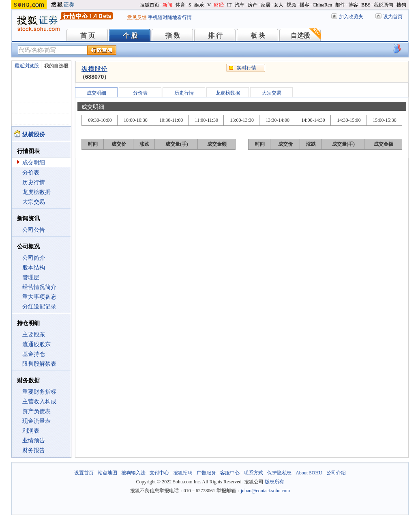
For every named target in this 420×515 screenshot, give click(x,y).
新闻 (167, 5)
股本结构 (34, 268)
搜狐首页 (150, 5)
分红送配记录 (39, 307)
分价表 (31, 173)
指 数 (173, 36)
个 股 (130, 36)
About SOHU (309, 473)
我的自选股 (56, 66)
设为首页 (393, 17)
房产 (253, 5)
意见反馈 (137, 17)
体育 (180, 5)
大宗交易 (34, 202)
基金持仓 (34, 354)
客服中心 (230, 473)
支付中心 (159, 473)
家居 (266, 5)
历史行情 (34, 182)
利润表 (31, 431)
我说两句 (384, 5)
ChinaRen (322, 5)
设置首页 (84, 473)
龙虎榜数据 (36, 192)
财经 (219, 5)
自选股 (300, 36)
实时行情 (246, 68)
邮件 (340, 5)
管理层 (31, 277)
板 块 (258, 36)
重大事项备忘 (39, 297)
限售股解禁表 (39, 364)
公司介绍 (336, 473)
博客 (353, 5)
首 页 (88, 36)
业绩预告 (34, 441)
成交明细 (34, 163)
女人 (279, 5)
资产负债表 (36, 411)
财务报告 (34, 450)
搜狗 (401, 5)
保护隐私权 (279, 473)
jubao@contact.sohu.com (266, 491)
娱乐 (199, 5)
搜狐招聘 (183, 473)
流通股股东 (36, 344)
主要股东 (34, 335)
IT (229, 5)
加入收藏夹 (351, 17)
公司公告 (34, 230)
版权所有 (274, 482)
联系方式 (253, 473)
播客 (304, 5)
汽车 (240, 5)
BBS (366, 5)
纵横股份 (94, 69)
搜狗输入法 (133, 473)
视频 (291, 5)
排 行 (215, 36)
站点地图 (107, 473)
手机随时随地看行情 (170, 17)
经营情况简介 (39, 287)
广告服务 (206, 473)
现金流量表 (36, 421)
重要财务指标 (39, 392)
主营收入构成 (39, 402)
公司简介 (34, 258)
